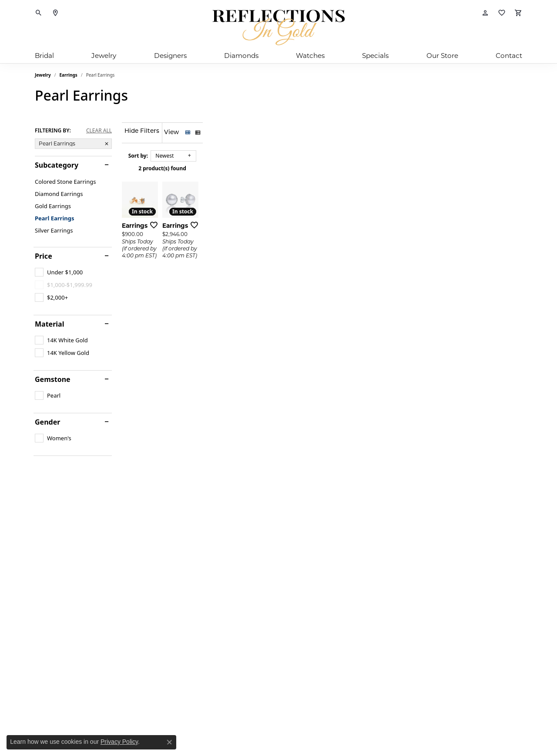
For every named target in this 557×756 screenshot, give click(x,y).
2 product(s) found (322, 168)
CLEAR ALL (99, 131)
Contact (509, 56)
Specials (375, 56)
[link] (55, 13)
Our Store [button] (442, 56)
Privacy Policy (119, 742)
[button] (39, 13)
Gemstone (53, 379)
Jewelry (43, 75)
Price (44, 256)
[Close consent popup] (169, 742)
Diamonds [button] (241, 56)
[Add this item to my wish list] (245, 319)
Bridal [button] (44, 56)
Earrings (69, 75)
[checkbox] (59, 272)
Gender (47, 422)
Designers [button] (170, 56)
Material (49, 324)
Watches (310, 56)
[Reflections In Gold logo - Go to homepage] (278, 27)
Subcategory (57, 165)
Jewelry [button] (104, 56)
